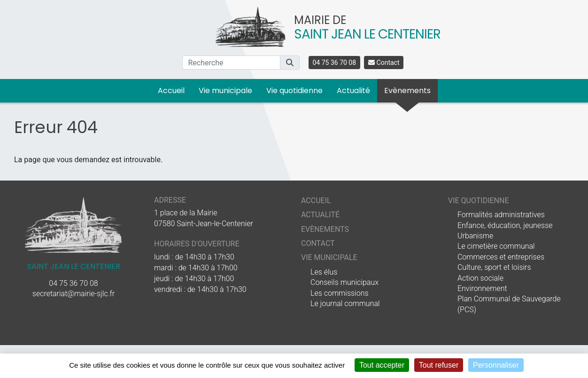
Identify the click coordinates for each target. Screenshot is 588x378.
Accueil (171, 91)
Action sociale (480, 278)
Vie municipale (225, 91)
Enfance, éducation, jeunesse (505, 225)
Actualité (353, 91)
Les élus (324, 272)
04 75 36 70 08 (335, 63)
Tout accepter (382, 365)
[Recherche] (231, 63)
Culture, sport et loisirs (494, 267)
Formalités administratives (501, 215)
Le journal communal (345, 303)
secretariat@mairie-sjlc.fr (73, 294)
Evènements (407, 91)
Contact (384, 63)
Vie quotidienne (294, 91)
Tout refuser (439, 365)
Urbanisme (475, 236)
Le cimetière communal (496, 246)
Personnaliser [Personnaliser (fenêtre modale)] (496, 365)
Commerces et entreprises (501, 257)
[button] (290, 63)
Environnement (482, 288)
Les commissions (340, 293)
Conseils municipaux (344, 282)
